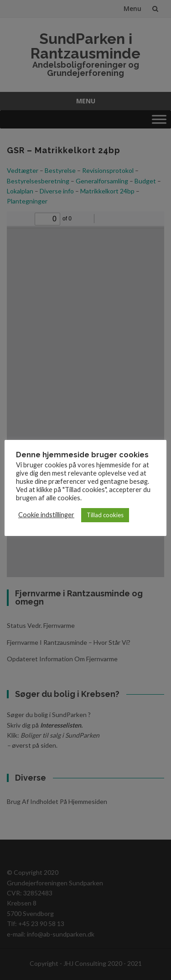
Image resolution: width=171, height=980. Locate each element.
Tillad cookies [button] (105, 515)
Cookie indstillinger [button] (46, 515)
